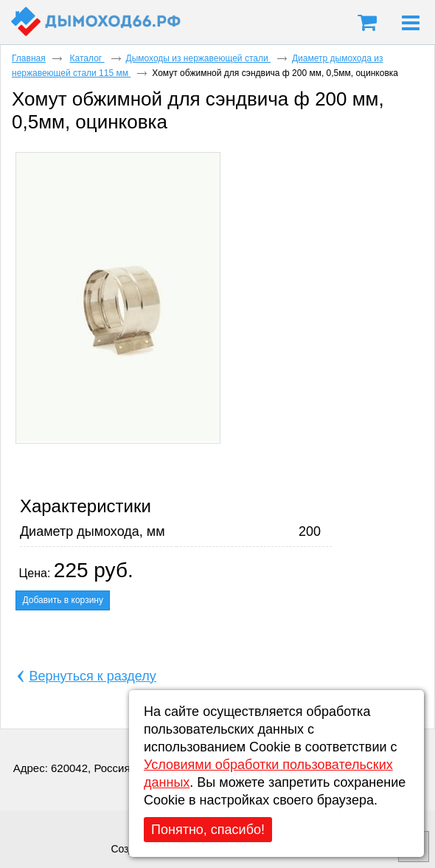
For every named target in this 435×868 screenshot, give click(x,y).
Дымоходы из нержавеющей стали (198, 58)
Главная (29, 58)
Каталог (87, 58)
